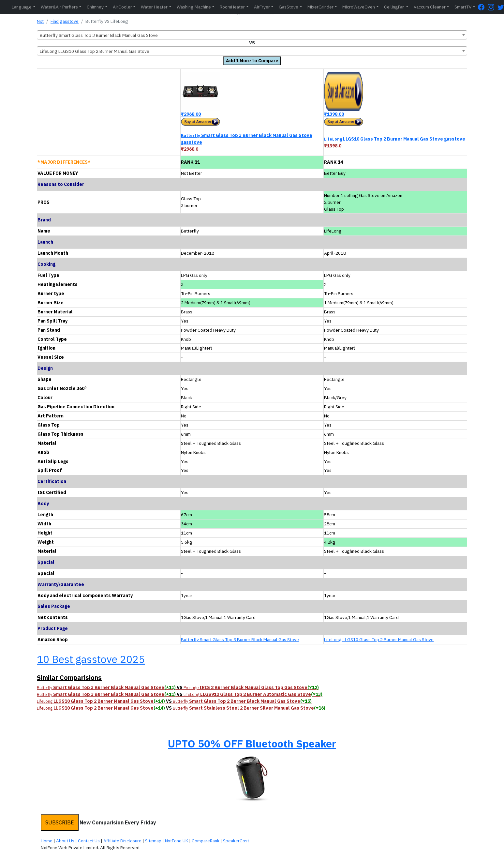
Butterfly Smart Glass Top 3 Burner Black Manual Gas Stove (240, 640)
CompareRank (206, 841)
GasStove (289, 7)
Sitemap (153, 841)
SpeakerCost (236, 841)
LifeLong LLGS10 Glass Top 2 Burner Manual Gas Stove (379, 640)
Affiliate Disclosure (122, 841)
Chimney (95, 7)
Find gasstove (65, 21)
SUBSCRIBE (60, 822)
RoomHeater (232, 7)
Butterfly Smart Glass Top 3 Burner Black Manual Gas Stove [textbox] (99, 35)
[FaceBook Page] (483, 7)
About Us (65, 841)
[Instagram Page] (493, 7)
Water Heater (154, 7)
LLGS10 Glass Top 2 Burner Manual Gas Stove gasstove (395, 139)
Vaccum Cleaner (430, 7)
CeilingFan (394, 7)
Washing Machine (194, 7)
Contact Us (89, 841)
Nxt (40, 21)
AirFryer (262, 7)
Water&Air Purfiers (59, 7)
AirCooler (122, 7)
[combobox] (252, 35)
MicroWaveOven (359, 7)
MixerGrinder (320, 7)
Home (47, 841)
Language (22, 7)
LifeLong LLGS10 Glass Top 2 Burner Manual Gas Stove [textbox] (95, 51)
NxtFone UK (177, 841)
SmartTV (463, 7)
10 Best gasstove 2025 (91, 659)
